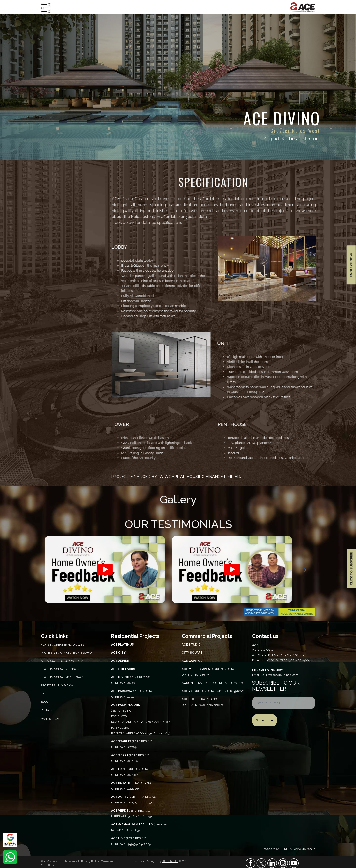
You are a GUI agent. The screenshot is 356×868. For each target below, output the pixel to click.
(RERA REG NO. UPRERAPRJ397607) (213, 691)
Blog (45, 702)
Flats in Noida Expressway (62, 677)
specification (54, 215)
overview (51, 205)
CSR (44, 694)
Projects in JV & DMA (57, 685)
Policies (47, 710)
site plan (50, 245)
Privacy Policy (90, 861)
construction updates (63, 265)
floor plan (50, 235)
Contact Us (50, 719)
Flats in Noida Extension (60, 669)
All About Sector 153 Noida (62, 661)
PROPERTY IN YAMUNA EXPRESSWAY (67, 653)
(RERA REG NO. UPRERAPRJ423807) (212, 683)
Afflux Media (170, 861)
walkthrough (53, 275)
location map (54, 225)
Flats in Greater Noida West (63, 645)
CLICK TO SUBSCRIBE (351, 569)
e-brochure (52, 255)
